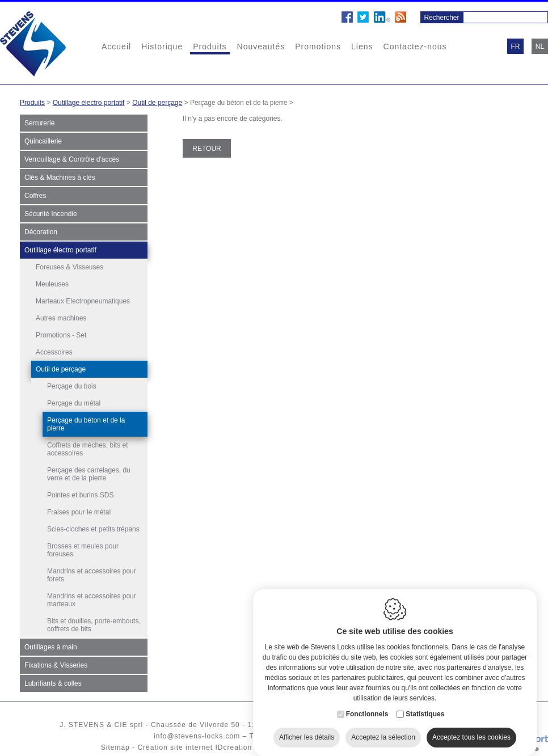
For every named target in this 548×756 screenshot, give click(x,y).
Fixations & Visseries (56, 665)
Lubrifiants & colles (53, 683)
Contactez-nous (415, 47)
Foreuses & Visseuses (69, 267)
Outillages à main (51, 647)
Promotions (318, 47)
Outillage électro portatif (89, 103)
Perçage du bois (72, 386)
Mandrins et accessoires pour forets (92, 575)
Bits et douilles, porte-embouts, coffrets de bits (94, 625)
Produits (210, 47)
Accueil (116, 47)
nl (540, 47)
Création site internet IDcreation (195, 747)
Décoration (41, 232)
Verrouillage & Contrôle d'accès (72, 159)
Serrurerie (39, 123)
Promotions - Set (61, 335)
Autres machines (61, 318)
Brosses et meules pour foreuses (83, 550)
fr (516, 47)
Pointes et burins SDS (80, 495)
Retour (206, 149)
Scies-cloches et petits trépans (93, 529)
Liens (362, 47)
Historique (162, 47)
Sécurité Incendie (51, 214)
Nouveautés (261, 47)
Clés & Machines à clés (60, 178)
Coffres (35, 196)
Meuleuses (52, 284)
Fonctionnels (367, 707)
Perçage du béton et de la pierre (86, 424)
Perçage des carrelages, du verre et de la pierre (89, 474)
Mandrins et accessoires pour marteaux (92, 600)
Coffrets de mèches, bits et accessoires (88, 449)
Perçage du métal (74, 403)
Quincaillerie (43, 141)
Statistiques (425, 707)
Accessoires (54, 352)
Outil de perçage (157, 103)
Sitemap (115, 747)
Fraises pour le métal (79, 512)
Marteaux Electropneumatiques (83, 301)
